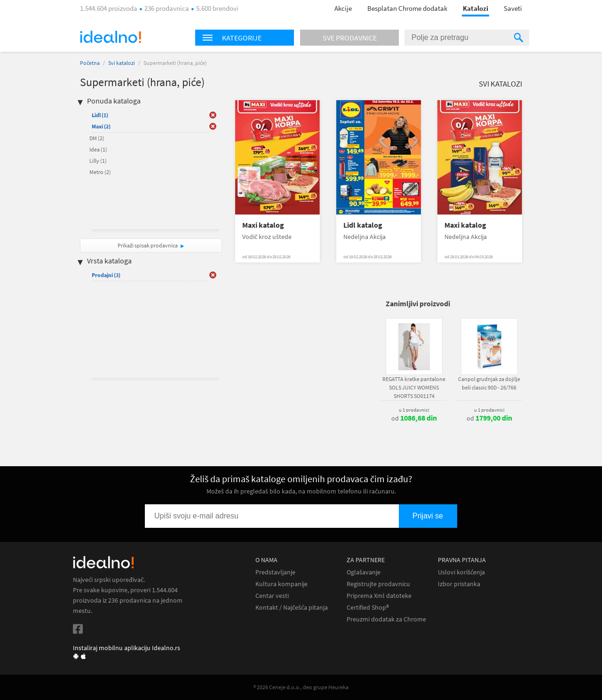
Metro (100, 172)
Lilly (98, 161)
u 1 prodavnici (414, 410)
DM (97, 138)
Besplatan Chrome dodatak (407, 8)
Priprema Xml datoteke (379, 596)
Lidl (100, 115)
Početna (90, 63)
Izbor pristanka (459, 584)
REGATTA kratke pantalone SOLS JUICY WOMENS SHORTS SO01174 (414, 387)
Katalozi (475, 8)
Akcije (343, 8)
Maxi (101, 126)
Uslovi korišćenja (461, 572)
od (414, 418)
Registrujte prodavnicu (378, 584)
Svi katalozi (122, 63)
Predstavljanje (275, 572)
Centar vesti (272, 596)
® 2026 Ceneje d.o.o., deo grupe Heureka (301, 687)
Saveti (513, 8)
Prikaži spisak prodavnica (148, 245)
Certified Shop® (368, 608)
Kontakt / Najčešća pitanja (292, 608)
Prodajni (106, 275)
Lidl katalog (363, 225)
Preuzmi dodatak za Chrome (386, 619)
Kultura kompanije (281, 584)
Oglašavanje (364, 572)
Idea (98, 149)
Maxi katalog (263, 225)
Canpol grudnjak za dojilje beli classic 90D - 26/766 (489, 383)
